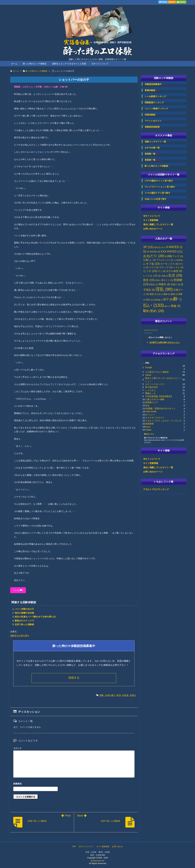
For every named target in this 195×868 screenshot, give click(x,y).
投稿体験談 (150, 115)
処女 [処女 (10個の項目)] (149, 280)
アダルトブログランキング (156, 489)
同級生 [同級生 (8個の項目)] (164, 284)
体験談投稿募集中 (155, 84)
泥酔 (101, 695)
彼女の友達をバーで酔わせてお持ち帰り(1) (35, 617)
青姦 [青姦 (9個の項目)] (176, 306)
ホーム (14, 64)
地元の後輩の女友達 (24, 613)
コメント (18, 748)
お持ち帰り (110, 695)
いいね (18, 590)
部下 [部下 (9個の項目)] (168, 299)
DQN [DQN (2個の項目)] (157, 247)
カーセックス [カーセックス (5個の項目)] (169, 264)
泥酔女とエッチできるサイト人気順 (69, 64)
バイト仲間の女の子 (24, 609)
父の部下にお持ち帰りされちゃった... (165, 342)
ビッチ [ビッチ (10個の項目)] (150, 271)
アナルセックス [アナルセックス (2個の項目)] (165, 260)
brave (148, 427)
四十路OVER (151, 387)
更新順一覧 (153, 160)
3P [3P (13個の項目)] (148, 247)
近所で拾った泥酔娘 (24, 624)
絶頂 (119, 695)
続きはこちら (149, 434)
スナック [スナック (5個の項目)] (166, 267)
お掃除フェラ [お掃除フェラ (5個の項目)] (174, 256)
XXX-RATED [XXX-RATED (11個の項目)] (171, 251)
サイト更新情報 (151, 220)
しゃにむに (151, 390)
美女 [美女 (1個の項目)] (160, 294)
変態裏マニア (152, 402)
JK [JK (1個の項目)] (163, 247)
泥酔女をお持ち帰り (20, 636)
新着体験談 (152, 90)
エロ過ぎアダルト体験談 (157, 372)
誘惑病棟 (149, 424)
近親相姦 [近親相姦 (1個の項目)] (158, 300)
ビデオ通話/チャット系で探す (159, 181)
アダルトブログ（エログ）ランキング (163, 421)
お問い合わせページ (153, 229)
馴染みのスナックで (24, 621)
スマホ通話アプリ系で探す (158, 193)
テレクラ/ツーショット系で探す (160, 187)
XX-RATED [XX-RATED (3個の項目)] (153, 252)
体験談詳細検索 (152, 127)
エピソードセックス (155, 384)
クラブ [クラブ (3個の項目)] (154, 267)
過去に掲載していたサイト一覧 (158, 224)
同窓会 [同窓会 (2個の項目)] (153, 285)
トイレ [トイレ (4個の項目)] (178, 267)
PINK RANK (151, 412)
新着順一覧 (152, 154)
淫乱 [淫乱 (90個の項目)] (164, 289)
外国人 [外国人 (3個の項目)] (176, 284)
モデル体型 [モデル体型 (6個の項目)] (174, 271)
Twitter (148, 430)
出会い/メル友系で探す (156, 199)
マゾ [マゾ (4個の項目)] (162, 271)
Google (149, 367)
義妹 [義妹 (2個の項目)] (167, 294)
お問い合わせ (117, 847)
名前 (74, 784)
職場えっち (151, 393)
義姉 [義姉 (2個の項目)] (174, 294)
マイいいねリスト (153, 121)
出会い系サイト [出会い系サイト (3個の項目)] (164, 280)
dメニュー (150, 415)
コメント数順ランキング (156, 109)
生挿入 (133, 695)
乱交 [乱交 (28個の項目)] (175, 275)
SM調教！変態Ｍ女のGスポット (160, 408)
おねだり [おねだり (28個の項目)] (154, 256)
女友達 (125, 695)
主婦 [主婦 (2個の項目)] (165, 276)
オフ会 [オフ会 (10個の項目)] (153, 264)
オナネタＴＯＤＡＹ (155, 418)
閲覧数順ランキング (154, 102)
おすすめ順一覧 (152, 148)
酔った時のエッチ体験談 (35, 64)
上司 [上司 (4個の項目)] (157, 276)
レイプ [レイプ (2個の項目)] (148, 276)
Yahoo (148, 375)
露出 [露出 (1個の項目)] (167, 306)
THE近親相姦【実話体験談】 (159, 396)
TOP (74, 847)
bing (147, 405)
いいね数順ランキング (155, 96)
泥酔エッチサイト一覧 (155, 142)
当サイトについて (100, 64)
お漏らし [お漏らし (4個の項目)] (149, 260)
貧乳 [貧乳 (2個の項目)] (150, 300)
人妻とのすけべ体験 (155, 399)
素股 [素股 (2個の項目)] (153, 294)
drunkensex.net (98, 861)
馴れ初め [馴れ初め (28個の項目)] (154, 311)
